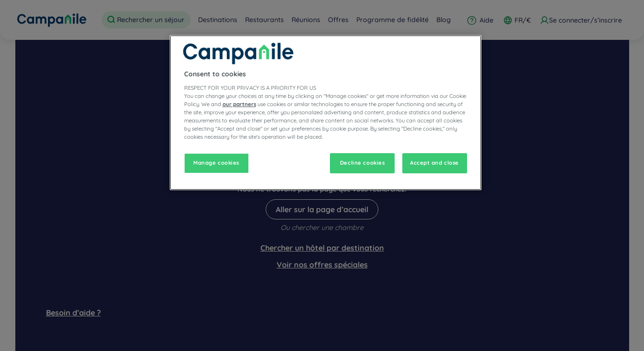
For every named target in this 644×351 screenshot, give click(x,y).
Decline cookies (363, 163)
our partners (239, 104)
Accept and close (434, 163)
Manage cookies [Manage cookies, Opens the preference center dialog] (216, 163)
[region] (326, 113)
